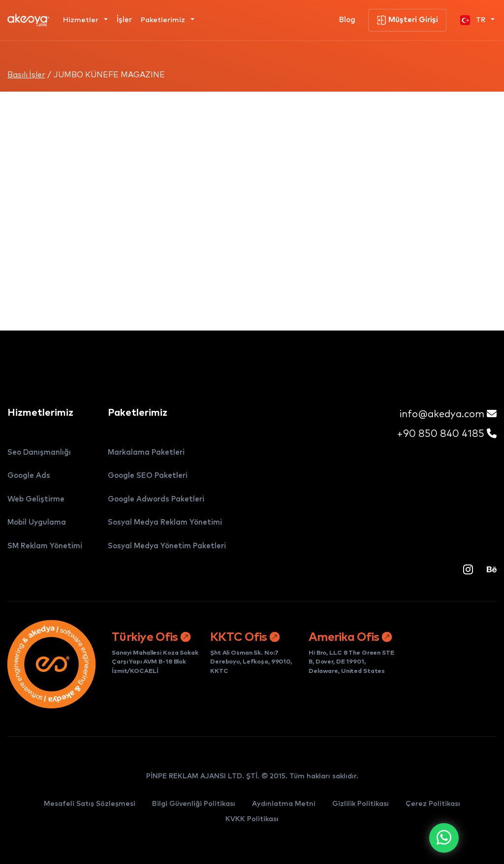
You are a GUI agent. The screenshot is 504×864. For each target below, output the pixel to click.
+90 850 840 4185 (447, 434)
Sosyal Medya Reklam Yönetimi (165, 522)
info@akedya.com (448, 414)
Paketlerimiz (164, 20)
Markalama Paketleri (146, 452)
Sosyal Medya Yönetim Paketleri (167, 546)
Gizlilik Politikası (361, 804)
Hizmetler (82, 20)
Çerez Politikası (433, 804)
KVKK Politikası (252, 819)
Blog (347, 20)
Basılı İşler (26, 75)
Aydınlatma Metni (284, 804)
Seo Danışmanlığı (39, 452)
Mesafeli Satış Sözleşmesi (90, 804)
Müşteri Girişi (407, 20)
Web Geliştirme (36, 499)
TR (474, 20)
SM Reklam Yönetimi (45, 546)
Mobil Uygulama (37, 522)
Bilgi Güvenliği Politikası (194, 804)
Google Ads (29, 476)
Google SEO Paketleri (148, 476)
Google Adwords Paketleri (156, 499)
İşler (124, 20)
